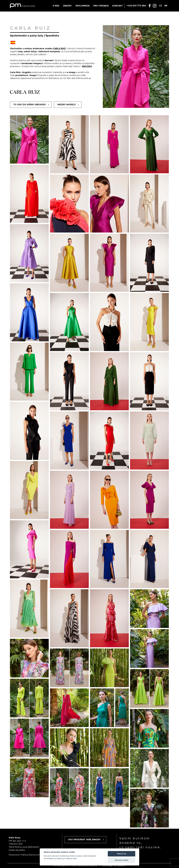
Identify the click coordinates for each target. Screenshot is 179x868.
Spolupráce (83, 6)
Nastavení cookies (122, 860)
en (166, 6)
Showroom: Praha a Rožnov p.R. (24, 855)
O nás (56, 6)
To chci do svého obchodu (29, 105)
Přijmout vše (122, 854)
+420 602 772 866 (136, 6)
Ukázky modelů (66, 105)
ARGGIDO (87, 66)
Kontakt (118, 6)
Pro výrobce (101, 6)
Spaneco (121, 866)
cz (160, 6)
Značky (67, 6)
